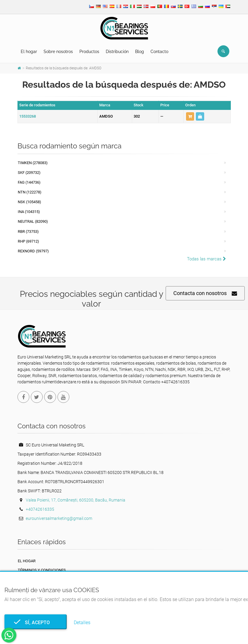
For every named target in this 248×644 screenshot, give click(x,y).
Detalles (82, 623)
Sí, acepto (36, 623)
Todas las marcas (207, 259)
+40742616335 (40, 509)
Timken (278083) (33, 163)
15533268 (28, 116)
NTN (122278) (30, 192)
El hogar (29, 52)
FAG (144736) (29, 182)
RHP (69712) (28, 241)
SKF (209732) (29, 173)
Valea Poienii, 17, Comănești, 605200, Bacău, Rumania (76, 500)
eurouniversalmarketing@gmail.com (59, 518)
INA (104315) (29, 212)
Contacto (159, 52)
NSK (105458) (29, 202)
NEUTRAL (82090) (33, 221)
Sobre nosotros (58, 52)
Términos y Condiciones (42, 570)
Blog (140, 52)
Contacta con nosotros (205, 293)
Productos (89, 52)
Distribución (117, 52)
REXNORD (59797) (33, 251)
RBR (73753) (28, 232)
